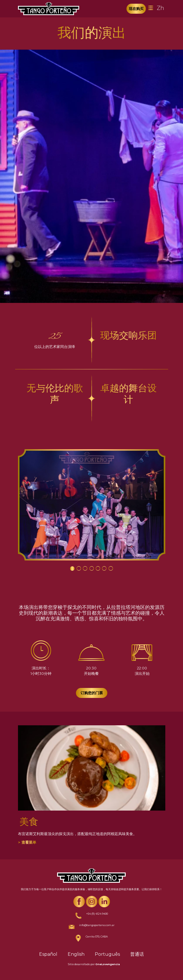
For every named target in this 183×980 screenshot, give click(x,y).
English (76, 954)
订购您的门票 (92, 693)
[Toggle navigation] (151, 8)
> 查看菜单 (27, 842)
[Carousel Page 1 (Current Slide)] (72, 568)
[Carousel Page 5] (98, 568)
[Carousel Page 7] (111, 568)
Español (48, 954)
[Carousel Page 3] (85, 568)
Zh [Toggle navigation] (160, 8)
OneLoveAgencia (108, 964)
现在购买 (136, 9)
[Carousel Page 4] (92, 568)
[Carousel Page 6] (104, 568)
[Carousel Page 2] (79, 568)
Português (107, 954)
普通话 (137, 954)
